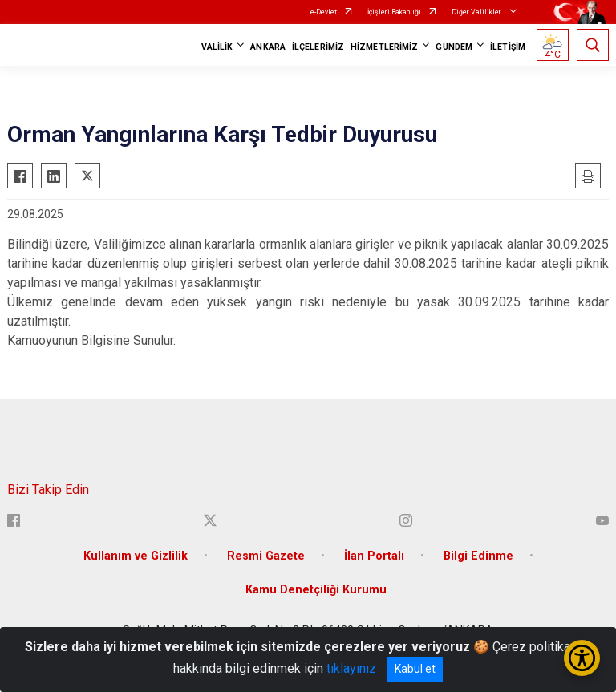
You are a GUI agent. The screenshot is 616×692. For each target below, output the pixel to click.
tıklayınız (351, 668)
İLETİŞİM (508, 47)
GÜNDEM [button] (454, 47)
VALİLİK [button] (217, 47)
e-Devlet (324, 12)
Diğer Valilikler (477, 12)
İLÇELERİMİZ (318, 47)
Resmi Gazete (266, 556)
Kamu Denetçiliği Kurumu (316, 590)
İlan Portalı (374, 556)
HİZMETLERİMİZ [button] (384, 47)
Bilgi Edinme (478, 556)
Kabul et (415, 669)
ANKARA (268, 47)
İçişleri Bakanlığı (394, 12)
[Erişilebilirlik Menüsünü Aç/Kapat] (582, 658)
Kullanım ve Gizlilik (136, 556)
